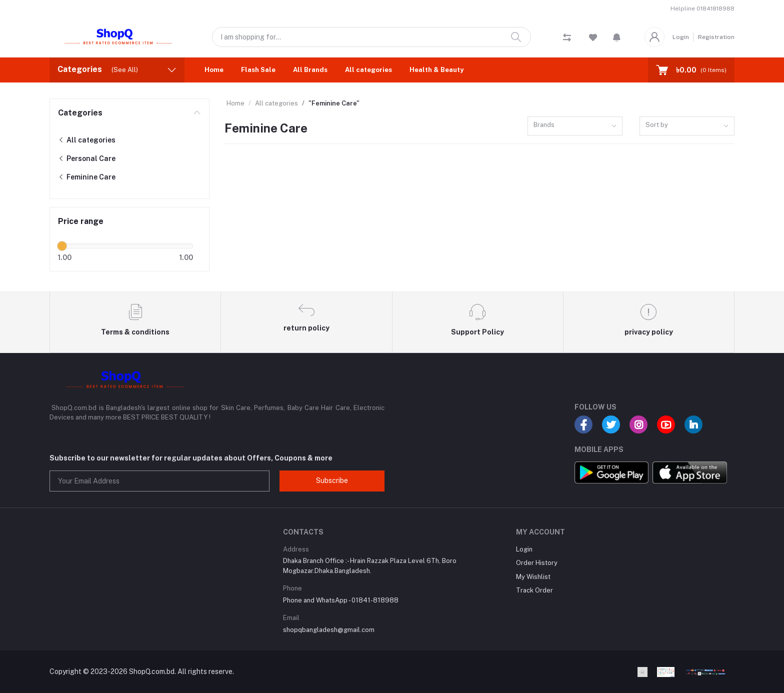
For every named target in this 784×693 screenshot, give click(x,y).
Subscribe (332, 480)
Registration (716, 37)
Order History (537, 563)
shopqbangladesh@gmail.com (329, 630)
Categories (80, 113)
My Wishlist (533, 577)
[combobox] (575, 126)
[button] (617, 37)
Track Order (534, 590)
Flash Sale (258, 70)
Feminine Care (87, 177)
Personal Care (87, 158)
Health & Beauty (436, 70)
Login (681, 37)
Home (214, 70)
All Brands (310, 70)
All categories (368, 70)
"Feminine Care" (334, 103)
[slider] (62, 246)
